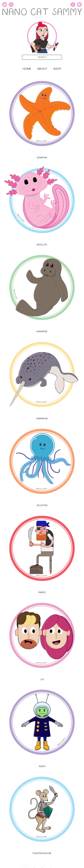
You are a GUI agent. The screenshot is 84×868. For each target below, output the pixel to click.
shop (57, 69)
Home (27, 69)
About (42, 69)
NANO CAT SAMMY (42, 13)
